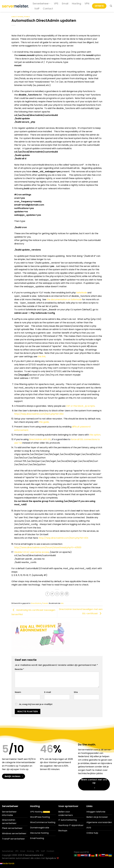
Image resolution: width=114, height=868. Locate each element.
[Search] (111, 6)
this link (42, 356)
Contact (48, 9)
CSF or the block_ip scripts (80, 406)
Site (76, 692)
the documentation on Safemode (64, 299)
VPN (87, 4)
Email (65, 4)
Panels (27, 17)
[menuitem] (7, 863)
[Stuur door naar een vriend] (57, 594)
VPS (56, 4)
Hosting (77, 4)
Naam (18, 692)
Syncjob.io (51, 858)
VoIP (37, 9)
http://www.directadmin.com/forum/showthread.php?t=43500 (48, 547)
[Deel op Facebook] (47, 594)
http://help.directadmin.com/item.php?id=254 (39, 414)
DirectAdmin (17, 17)
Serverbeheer (42, 4)
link (62, 603)
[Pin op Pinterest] (62, 594)
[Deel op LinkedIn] (67, 594)
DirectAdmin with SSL (40, 439)
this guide (44, 422)
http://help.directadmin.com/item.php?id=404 (64, 538)
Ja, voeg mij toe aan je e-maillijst (34, 704)
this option (95, 435)
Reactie (19, 669)
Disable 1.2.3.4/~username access (32, 552)
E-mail (48, 692)
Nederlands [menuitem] (8, 863)
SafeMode (82, 293)
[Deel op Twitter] (52, 594)
